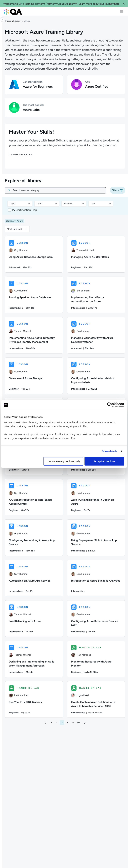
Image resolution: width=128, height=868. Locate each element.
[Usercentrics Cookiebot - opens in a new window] (110, 405)
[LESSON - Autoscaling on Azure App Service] (34, 578)
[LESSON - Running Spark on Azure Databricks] (34, 295)
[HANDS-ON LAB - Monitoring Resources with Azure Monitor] (96, 659)
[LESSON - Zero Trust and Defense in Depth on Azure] (96, 497)
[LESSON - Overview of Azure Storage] (34, 376)
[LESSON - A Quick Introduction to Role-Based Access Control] (34, 497)
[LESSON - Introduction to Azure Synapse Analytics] (96, 578)
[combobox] (20, 204)
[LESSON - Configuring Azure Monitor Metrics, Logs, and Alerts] (96, 376)
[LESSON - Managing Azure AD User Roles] (96, 254)
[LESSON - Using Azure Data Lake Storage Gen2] (34, 254)
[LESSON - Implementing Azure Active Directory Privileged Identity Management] (34, 335)
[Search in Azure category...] (58, 190)
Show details (110, 451)
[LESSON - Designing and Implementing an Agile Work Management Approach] (34, 659)
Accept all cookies (104, 461)
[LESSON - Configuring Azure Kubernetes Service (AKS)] (96, 619)
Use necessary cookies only (63, 461)
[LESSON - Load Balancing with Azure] (34, 619)
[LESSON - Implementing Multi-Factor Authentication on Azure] (96, 295)
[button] (124, 4)
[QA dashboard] (13, 12)
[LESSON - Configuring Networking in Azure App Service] (34, 538)
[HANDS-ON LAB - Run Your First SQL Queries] (34, 699)
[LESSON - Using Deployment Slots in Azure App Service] (96, 538)
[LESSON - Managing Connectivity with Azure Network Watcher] (96, 335)
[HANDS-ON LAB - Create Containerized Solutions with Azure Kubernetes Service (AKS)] (96, 699)
